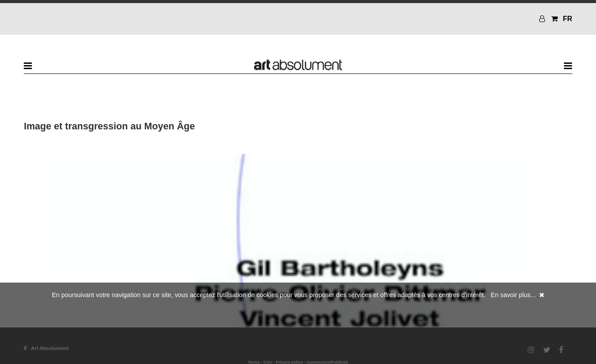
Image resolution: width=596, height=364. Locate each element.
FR (568, 19)
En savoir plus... (513, 295)
